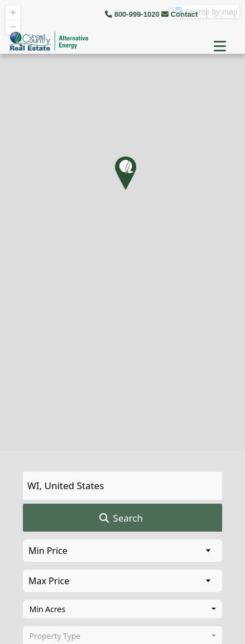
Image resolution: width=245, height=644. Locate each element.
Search (120, 518)
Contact (181, 14)
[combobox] (122, 609)
